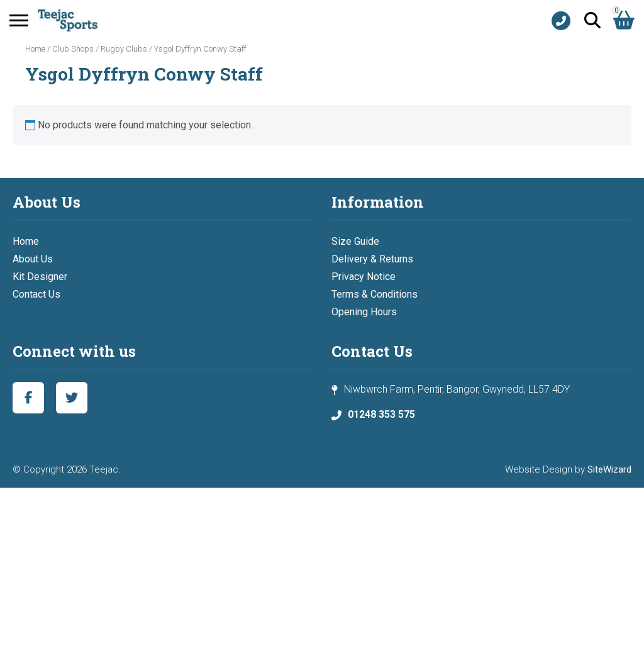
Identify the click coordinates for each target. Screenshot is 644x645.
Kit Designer (40, 277)
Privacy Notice (364, 277)
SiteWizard (609, 469)
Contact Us (36, 294)
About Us (33, 259)
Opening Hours (364, 312)
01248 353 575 (381, 414)
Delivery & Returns (372, 259)
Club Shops (73, 49)
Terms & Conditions (375, 294)
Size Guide (355, 241)
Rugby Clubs (124, 49)
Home (35, 49)
